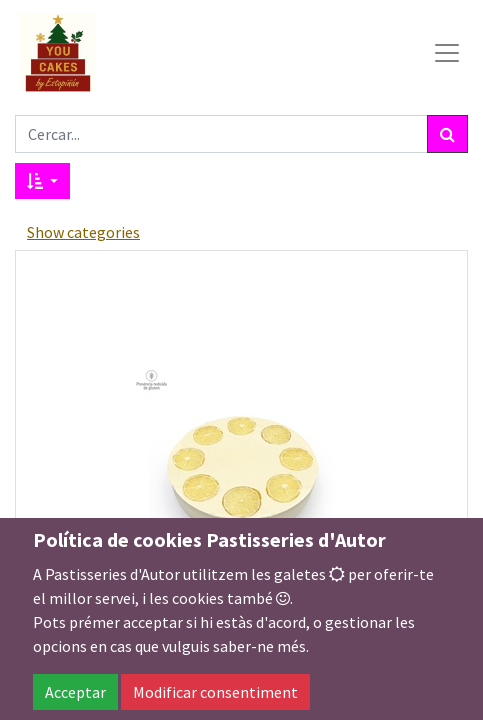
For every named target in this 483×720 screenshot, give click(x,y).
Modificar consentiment (215, 692)
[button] (42, 181)
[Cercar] (447, 134)
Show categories (83, 232)
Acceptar (75, 692)
